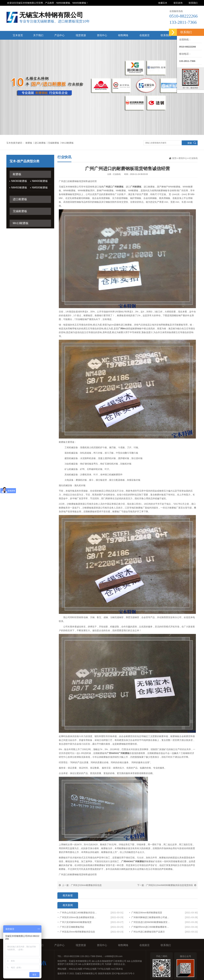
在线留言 (145, 35)
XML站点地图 (75, 969)
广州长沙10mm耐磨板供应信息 (86, 885)
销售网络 (123, 35)
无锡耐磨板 (54, 143)
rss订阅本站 (117, 969)
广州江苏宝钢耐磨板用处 (72, 927)
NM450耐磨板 (19, 188)
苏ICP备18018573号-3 (123, 973)
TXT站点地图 (104, 969)
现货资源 (81, 35)
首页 (174, 158)
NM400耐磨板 (40, 181)
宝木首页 (18, 35)
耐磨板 (29, 143)
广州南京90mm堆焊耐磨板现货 (147, 913)
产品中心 (59, 35)
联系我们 (193, 3)
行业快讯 (193, 158)
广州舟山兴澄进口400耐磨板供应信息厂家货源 (79, 913)
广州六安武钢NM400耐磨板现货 (76, 922)
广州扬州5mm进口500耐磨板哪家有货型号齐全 (151, 927)
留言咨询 (178, 3)
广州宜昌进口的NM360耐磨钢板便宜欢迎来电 (151, 922)
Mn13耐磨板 (67, 143)
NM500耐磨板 (40, 188)
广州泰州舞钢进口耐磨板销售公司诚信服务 (151, 917)
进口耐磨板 (40, 143)
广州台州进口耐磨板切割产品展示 (148, 932)
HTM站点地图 (90, 969)
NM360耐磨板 (19, 181)
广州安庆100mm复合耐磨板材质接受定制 (79, 917)
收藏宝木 (163, 3)
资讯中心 (102, 35)
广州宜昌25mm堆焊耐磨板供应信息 (77, 932)
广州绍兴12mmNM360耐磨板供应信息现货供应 (170, 885)
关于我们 (38, 35)
